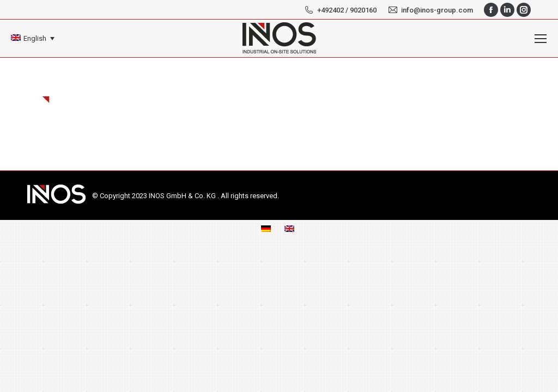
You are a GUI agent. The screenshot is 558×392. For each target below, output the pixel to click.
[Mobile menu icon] (541, 39)
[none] (33, 38)
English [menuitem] (35, 38)
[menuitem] (33, 38)
